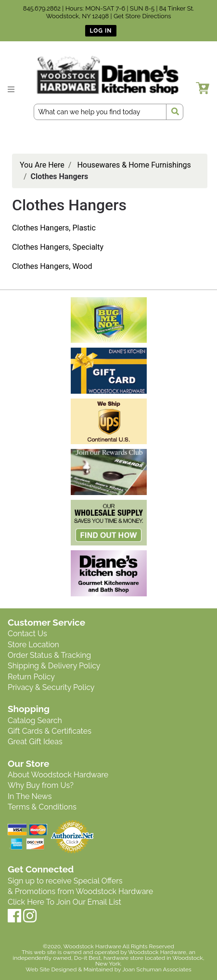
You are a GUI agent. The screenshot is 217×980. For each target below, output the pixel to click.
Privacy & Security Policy (51, 687)
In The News (30, 796)
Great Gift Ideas (35, 742)
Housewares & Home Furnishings (134, 165)
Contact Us (27, 634)
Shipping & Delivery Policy (54, 666)
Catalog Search (35, 720)
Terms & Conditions (42, 807)
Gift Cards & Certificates (50, 731)
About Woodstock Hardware (58, 775)
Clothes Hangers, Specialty (58, 247)
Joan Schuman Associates (157, 969)
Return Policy (31, 677)
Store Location (33, 645)
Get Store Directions (142, 16)
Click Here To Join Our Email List (64, 902)
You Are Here (42, 165)
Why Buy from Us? (41, 785)
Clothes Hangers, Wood (52, 266)
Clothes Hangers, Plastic (54, 228)
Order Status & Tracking (49, 655)
